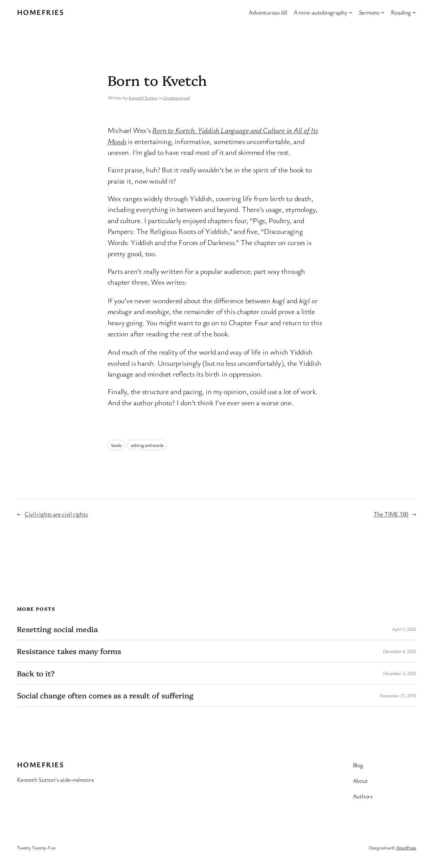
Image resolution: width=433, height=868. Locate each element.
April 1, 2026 (404, 629)
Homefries (40, 12)
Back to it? (36, 673)
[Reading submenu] (414, 12)
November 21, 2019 (398, 695)
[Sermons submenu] (383, 12)
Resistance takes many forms (69, 651)
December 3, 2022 (400, 673)
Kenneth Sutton (143, 98)
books (117, 445)
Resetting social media (57, 629)
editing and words (147, 445)
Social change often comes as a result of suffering (105, 695)
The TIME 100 (391, 514)
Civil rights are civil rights (56, 514)
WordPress (406, 848)
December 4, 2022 (400, 651)
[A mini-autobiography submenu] (351, 12)
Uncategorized (176, 98)
